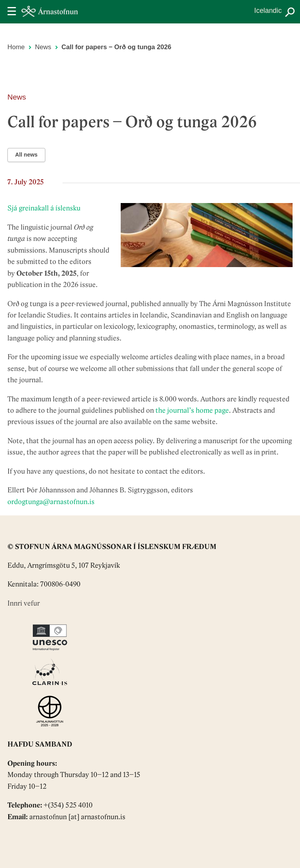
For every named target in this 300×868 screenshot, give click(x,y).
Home (16, 47)
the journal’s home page (192, 411)
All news (26, 155)
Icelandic (268, 11)
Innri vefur (24, 604)
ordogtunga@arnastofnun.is (51, 502)
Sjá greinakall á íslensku (44, 209)
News (43, 47)
